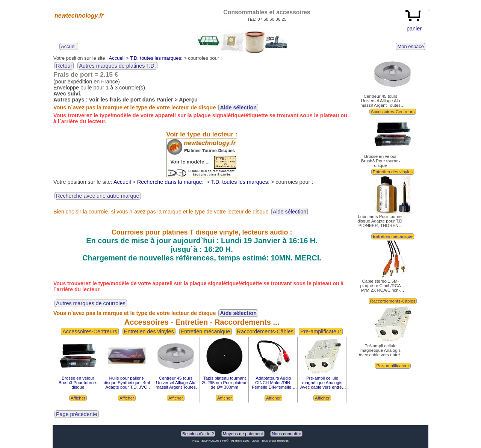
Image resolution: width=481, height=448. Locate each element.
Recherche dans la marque (170, 182)
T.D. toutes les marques (156, 58)
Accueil (117, 58)
